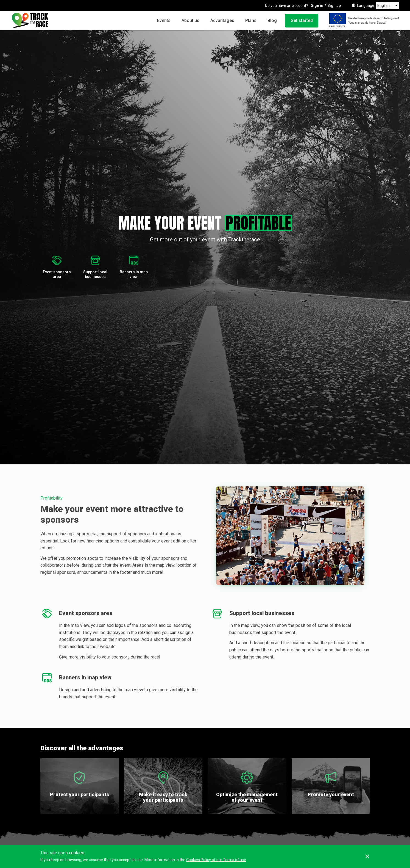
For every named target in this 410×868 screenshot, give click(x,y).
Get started (302, 20)
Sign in (317, 5)
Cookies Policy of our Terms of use (216, 860)
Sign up (334, 5)
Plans (251, 20)
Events (164, 20)
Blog (272, 20)
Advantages (222, 20)
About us (190, 20)
